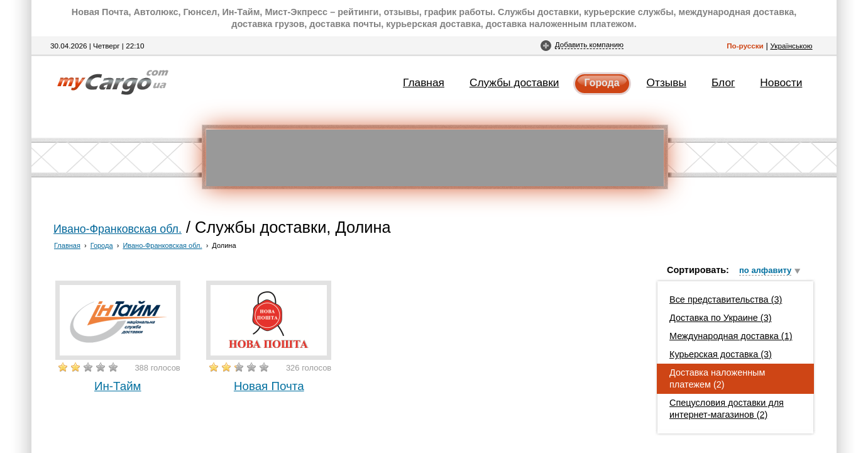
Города (602, 83)
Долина (224, 245)
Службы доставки (514, 82)
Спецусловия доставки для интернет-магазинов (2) (727, 409)
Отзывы (667, 82)
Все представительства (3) (726, 299)
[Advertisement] (435, 158)
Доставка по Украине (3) (721, 318)
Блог (723, 82)
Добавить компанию (589, 44)
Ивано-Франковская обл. (118, 229)
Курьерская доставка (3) (721, 354)
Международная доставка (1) (731, 336)
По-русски (745, 46)
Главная (424, 82)
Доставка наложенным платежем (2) (717, 378)
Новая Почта (269, 386)
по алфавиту (765, 270)
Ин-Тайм (118, 386)
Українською (791, 46)
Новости (781, 82)
